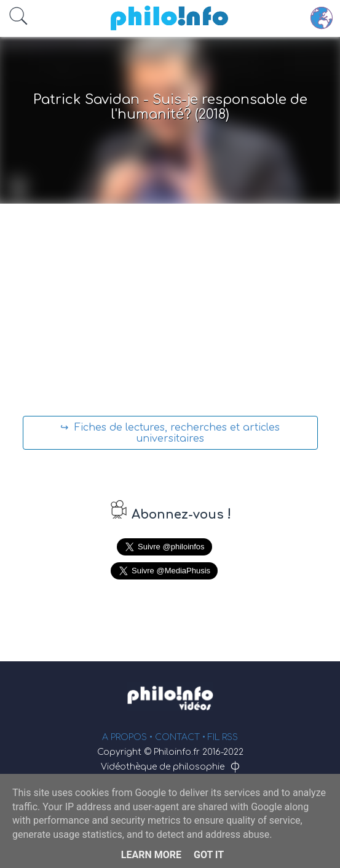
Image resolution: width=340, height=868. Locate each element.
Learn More (151, 855)
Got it (209, 855)
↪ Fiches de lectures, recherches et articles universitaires (170, 433)
